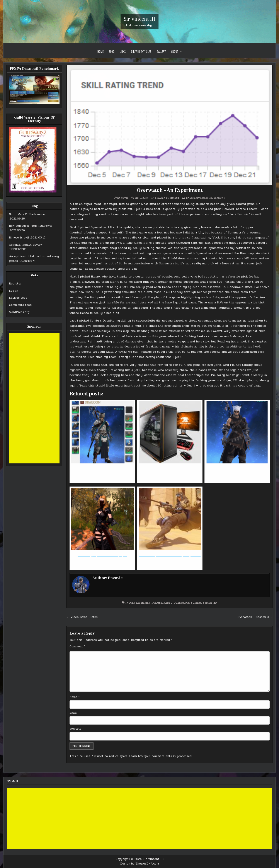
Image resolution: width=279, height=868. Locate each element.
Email (75, 713)
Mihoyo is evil (19, 238)
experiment (144, 603)
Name (75, 697)
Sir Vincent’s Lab (141, 51)
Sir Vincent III (139, 19)
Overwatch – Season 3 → (255, 617)
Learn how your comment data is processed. (161, 756)
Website (76, 729)
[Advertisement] (34, 398)
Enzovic (123, 198)
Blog (112, 51)
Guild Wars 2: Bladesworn (27, 214)
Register (15, 284)
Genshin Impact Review (26, 245)
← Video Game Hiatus (82, 617)
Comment (77, 647)
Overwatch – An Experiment (170, 190)
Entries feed (18, 298)
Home (100, 51)
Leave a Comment (167, 198)
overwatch (182, 603)
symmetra (210, 603)
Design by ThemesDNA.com (140, 864)
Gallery (161, 51)
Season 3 (219, 198)
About (175, 51)
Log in (14, 291)
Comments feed (20, 305)
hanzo (168, 603)
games (158, 603)
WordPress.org (19, 312)
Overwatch (204, 198)
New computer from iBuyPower (31, 226)
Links (123, 51)
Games (190, 198)
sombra (196, 603)
